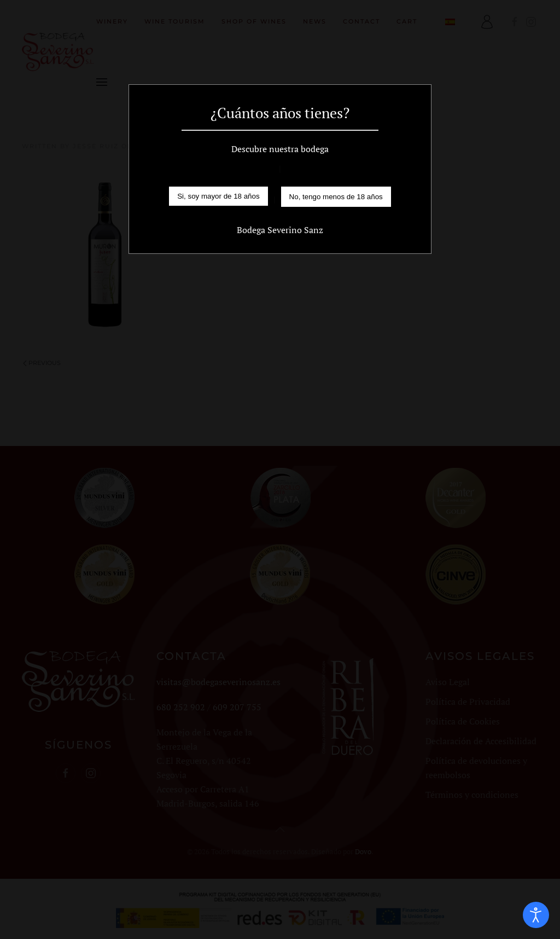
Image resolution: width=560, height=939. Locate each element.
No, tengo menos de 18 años (336, 197)
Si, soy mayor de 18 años (218, 196)
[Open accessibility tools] (536, 915)
